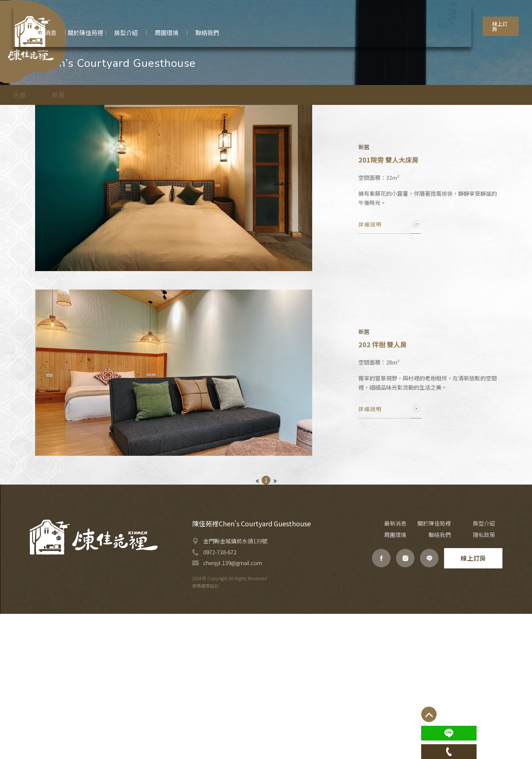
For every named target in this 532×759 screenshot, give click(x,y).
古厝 (49, 192)
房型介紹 (454, 669)
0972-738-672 (220, 697)
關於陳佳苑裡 (412, 669)
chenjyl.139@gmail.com (233, 708)
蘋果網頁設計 (205, 731)
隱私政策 (491, 680)
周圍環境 (491, 669)
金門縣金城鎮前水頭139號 (235, 686)
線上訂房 (487, 18)
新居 (88, 192)
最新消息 (381, 669)
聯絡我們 (454, 680)
